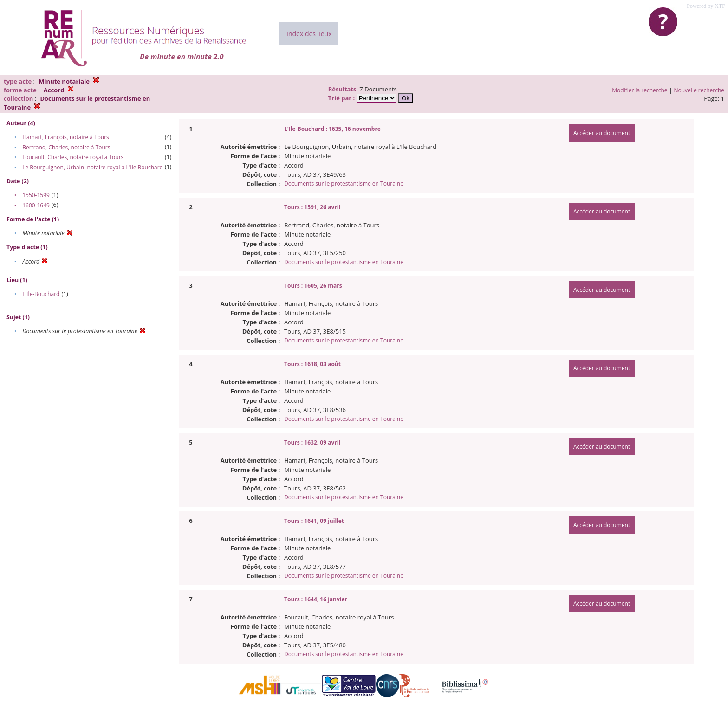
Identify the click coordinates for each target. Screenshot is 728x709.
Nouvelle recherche (699, 90)
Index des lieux (309, 34)
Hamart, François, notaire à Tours (66, 137)
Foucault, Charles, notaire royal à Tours (73, 157)
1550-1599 (36, 195)
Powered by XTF (706, 6)
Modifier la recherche (640, 90)
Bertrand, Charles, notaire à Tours (66, 147)
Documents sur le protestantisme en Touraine (344, 184)
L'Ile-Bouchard (41, 294)
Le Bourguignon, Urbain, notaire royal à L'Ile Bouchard (93, 167)
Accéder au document (602, 133)
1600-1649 (36, 205)
